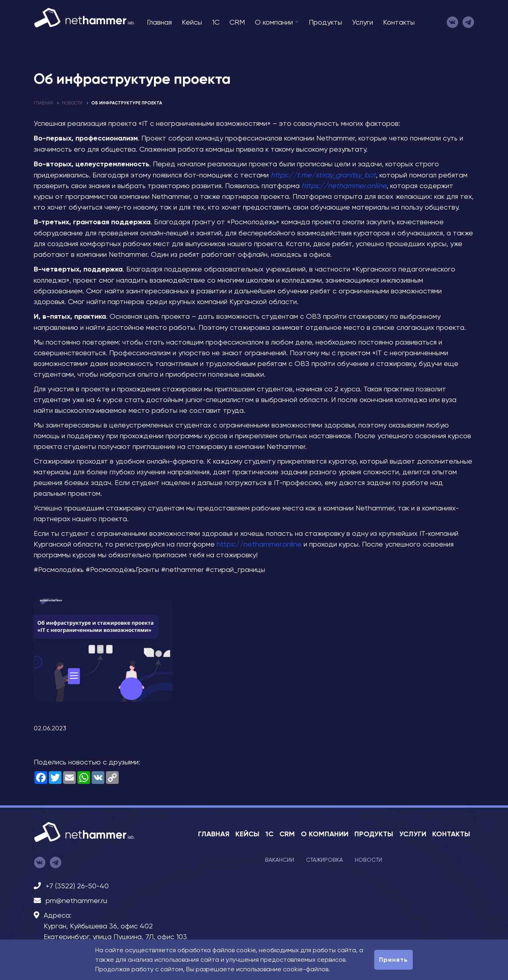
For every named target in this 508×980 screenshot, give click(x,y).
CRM (237, 22)
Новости (72, 103)
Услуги (363, 22)
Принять (394, 960)
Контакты (399, 22)
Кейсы (192, 22)
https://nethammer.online (344, 186)
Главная (159, 22)
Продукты (325, 22)
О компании (274, 22)
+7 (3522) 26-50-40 (77, 886)
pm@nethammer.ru (76, 900)
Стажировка (324, 860)
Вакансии (280, 860)
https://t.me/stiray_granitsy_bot (323, 175)
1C (216, 22)
